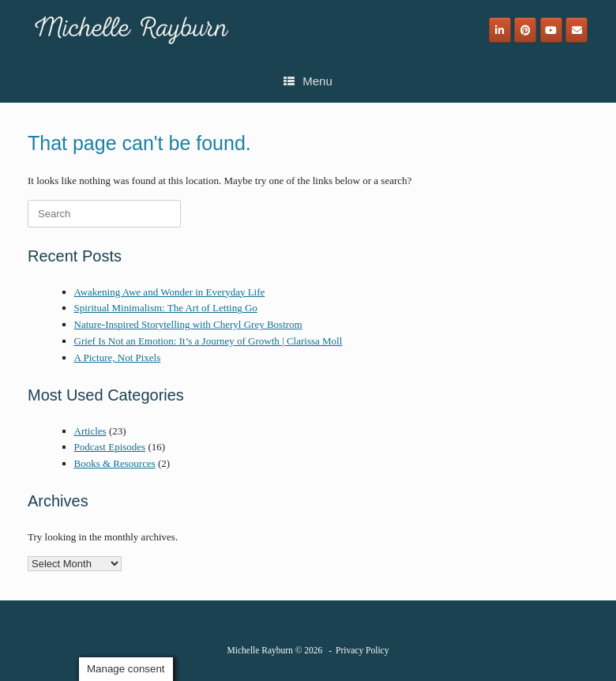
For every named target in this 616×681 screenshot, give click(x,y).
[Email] (577, 30)
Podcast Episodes (110, 447)
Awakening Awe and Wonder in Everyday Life (170, 292)
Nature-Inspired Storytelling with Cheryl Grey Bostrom (188, 324)
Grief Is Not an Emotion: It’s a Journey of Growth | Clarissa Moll (208, 341)
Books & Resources (115, 463)
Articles (90, 431)
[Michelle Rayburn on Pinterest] (525, 30)
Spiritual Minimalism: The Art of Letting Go (166, 308)
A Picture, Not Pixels (118, 357)
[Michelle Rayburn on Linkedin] (500, 30)
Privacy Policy (362, 650)
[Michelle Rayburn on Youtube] (551, 30)
